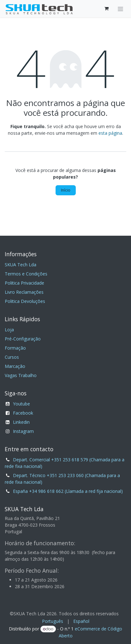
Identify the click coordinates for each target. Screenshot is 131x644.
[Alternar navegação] (120, 9)
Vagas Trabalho (21, 375)
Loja (9, 330)
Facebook (23, 413)
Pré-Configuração (23, 339)
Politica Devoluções (25, 301)
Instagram (23, 431)
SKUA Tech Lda (21, 265)
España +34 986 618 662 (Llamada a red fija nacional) (68, 491)
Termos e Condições (26, 274)
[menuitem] (53, 621)
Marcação (15, 366)
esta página (110, 133)
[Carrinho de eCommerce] (106, 9)
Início (66, 190)
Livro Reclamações (24, 292)
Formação (15, 348)
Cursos (12, 357)
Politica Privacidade (24, 283)
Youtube (21, 404)
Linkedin (21, 422)
